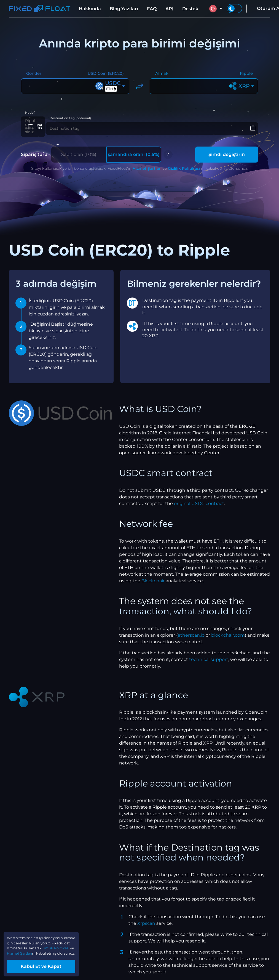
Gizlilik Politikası (184, 165)
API (169, 9)
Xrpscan (146, 920)
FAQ (152, 9)
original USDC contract (199, 500)
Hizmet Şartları (147, 165)
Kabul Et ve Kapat (52, 964)
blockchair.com (228, 632)
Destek (190, 9)
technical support (209, 656)
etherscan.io (191, 632)
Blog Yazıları (124, 9)
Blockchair (153, 578)
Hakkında (90, 9)
